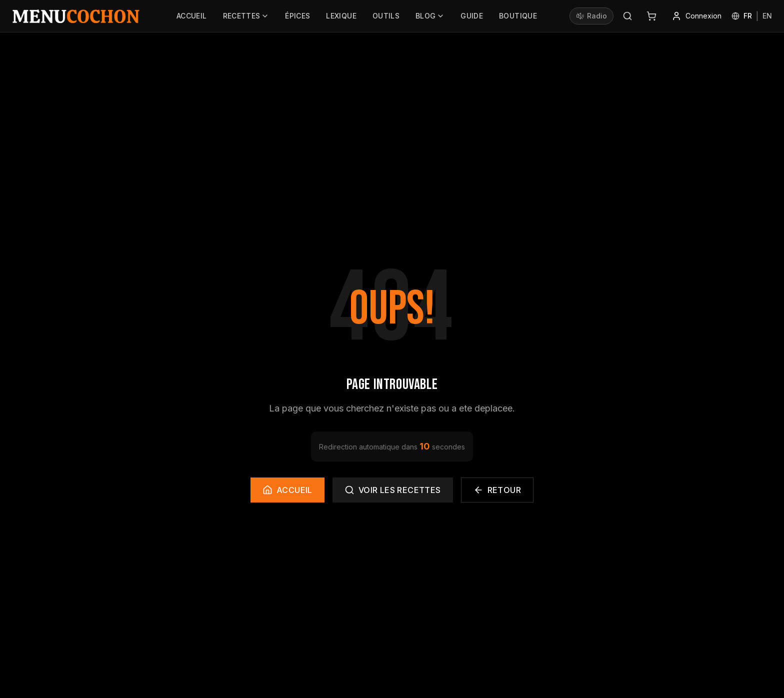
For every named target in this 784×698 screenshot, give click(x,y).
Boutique (518, 18)
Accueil (191, 18)
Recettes (246, 18)
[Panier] (651, 16)
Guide (472, 18)
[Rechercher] (627, 16)
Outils (386, 18)
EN (767, 16)
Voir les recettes (393, 490)
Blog (430, 18)
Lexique (341, 18)
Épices (297, 18)
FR (748, 16)
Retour (497, 490)
